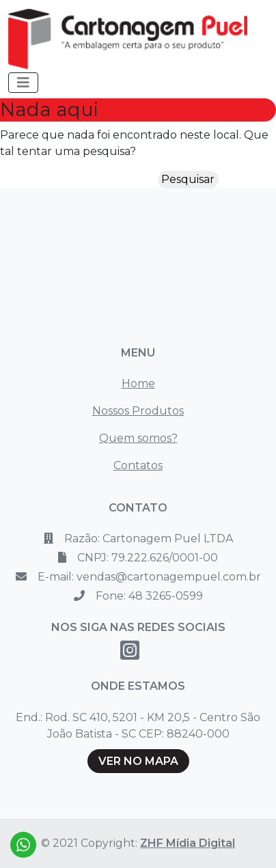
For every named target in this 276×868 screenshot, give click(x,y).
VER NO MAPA (138, 761)
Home (138, 383)
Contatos (138, 465)
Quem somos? (138, 438)
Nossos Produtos (138, 411)
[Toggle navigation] (23, 83)
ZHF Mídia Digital (188, 843)
